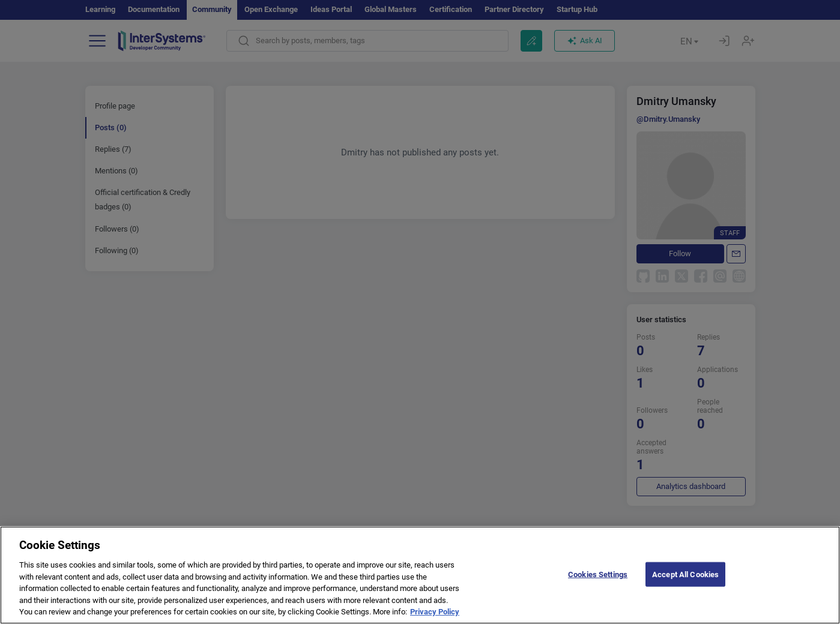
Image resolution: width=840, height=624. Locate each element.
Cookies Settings (598, 580)
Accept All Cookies (685, 580)
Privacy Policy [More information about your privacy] (435, 618)
